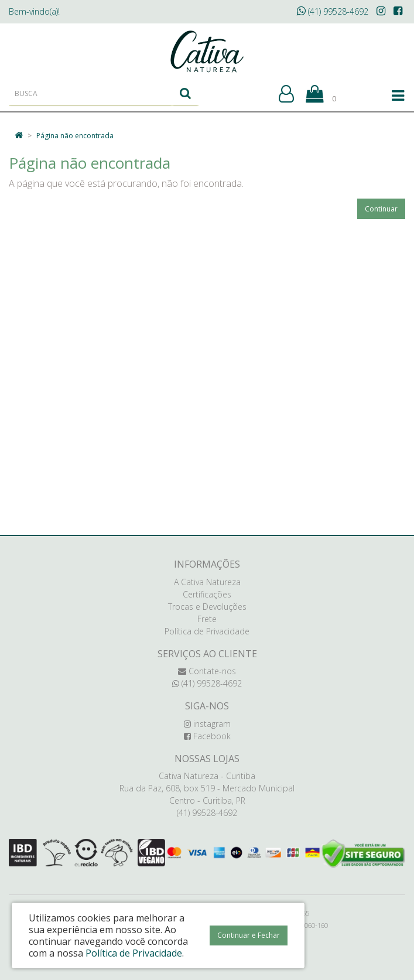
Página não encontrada (75, 136)
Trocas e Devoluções (207, 607)
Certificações (207, 594)
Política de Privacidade (207, 631)
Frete (207, 619)
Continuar (381, 209)
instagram (207, 724)
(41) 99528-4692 (333, 11)
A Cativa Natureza (207, 582)
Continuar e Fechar (249, 935)
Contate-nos (207, 671)
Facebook (207, 736)
